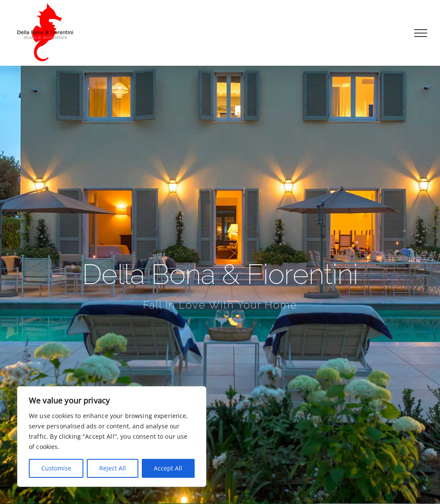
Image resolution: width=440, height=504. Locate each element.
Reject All (113, 468)
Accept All (168, 468)
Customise (56, 468)
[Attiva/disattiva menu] (421, 33)
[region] (112, 437)
